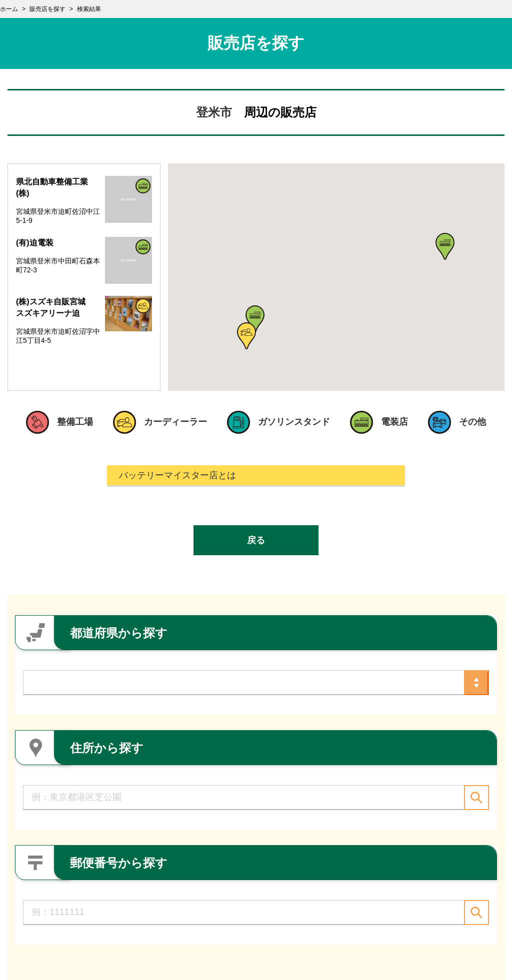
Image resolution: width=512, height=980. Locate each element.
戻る (256, 540)
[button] (255, 319)
